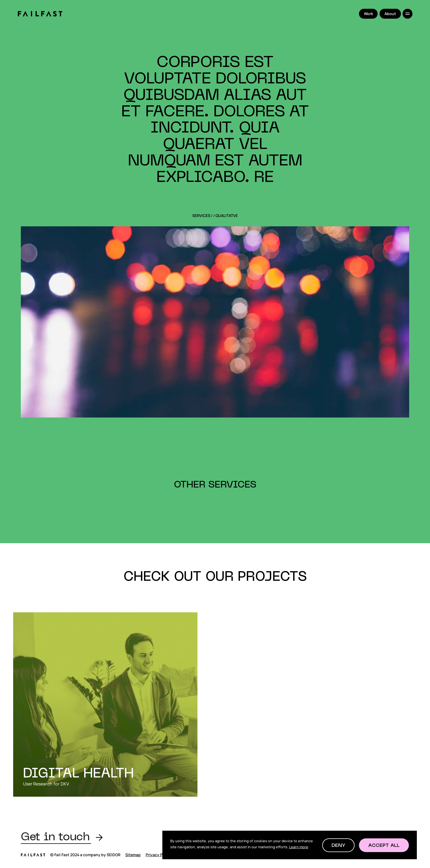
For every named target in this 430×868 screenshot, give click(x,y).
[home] (40, 14)
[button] (338, 845)
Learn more (299, 847)
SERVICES (201, 216)
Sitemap (133, 855)
